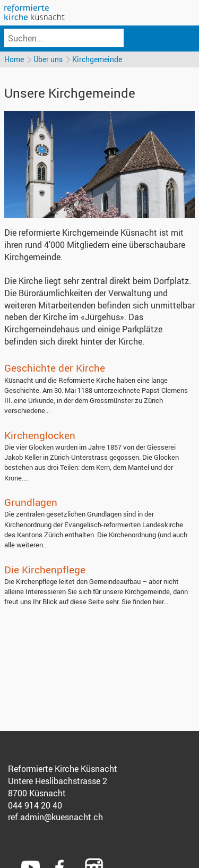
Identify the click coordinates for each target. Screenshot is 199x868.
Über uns (48, 59)
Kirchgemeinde (97, 59)
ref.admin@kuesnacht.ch (55, 817)
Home (14, 59)
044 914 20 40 (35, 805)
